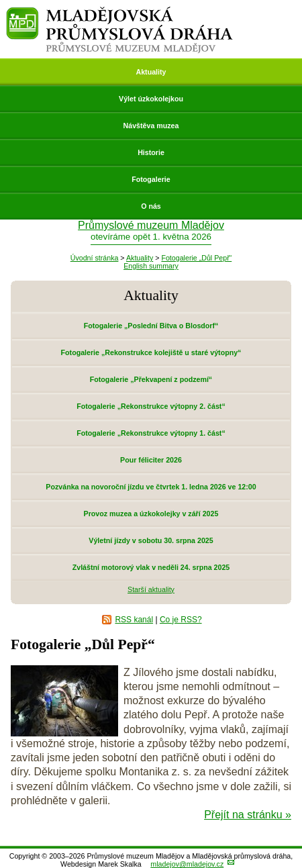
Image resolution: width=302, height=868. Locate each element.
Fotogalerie (151, 179)
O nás (151, 206)
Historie (151, 152)
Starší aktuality (151, 589)
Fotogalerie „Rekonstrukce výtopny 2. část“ (151, 406)
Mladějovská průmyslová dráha (120, 12)
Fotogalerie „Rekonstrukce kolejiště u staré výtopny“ (151, 352)
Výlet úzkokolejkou (151, 99)
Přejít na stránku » (248, 815)
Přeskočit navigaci (1, 1)
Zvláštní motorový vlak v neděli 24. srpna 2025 (151, 567)
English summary (151, 266)
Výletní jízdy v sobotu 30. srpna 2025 (151, 540)
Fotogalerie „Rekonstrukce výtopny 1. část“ (151, 433)
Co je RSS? (181, 620)
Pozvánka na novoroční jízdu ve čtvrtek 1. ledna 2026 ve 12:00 (151, 487)
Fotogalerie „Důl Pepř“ (196, 258)
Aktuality (151, 72)
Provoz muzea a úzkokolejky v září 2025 (151, 514)
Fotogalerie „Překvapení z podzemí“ (151, 379)
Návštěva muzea (151, 126)
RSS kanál (134, 620)
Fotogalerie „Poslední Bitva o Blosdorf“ (151, 326)
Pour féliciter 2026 (151, 460)
